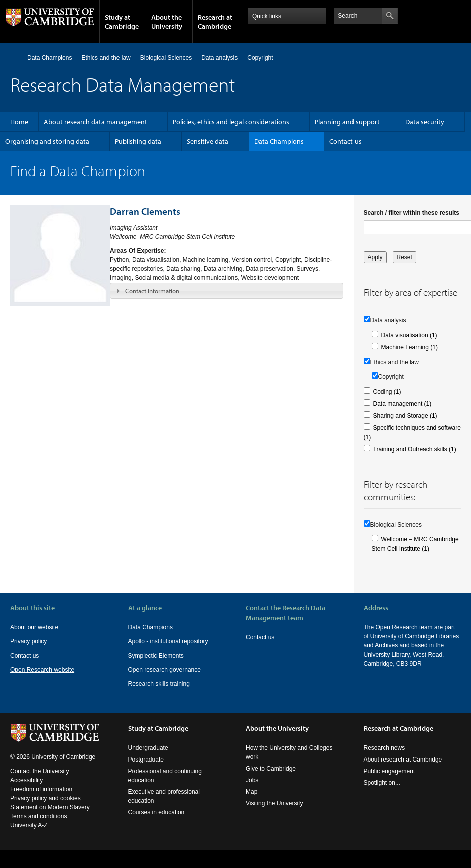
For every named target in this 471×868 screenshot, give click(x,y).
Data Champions (49, 58)
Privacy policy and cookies (45, 798)
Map (251, 792)
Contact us (345, 141)
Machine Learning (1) (409, 347)
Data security (425, 122)
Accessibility (26, 780)
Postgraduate (146, 759)
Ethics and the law (106, 58)
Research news (384, 748)
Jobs (252, 780)
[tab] (226, 291)
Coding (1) (387, 392)
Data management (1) (402, 404)
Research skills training (159, 684)
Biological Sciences (166, 58)
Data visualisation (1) (409, 335)
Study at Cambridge (122, 22)
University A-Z (29, 825)
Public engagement (389, 771)
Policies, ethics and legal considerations (231, 122)
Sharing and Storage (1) (405, 416)
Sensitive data (208, 141)
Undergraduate (148, 748)
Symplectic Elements (156, 656)
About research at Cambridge (403, 759)
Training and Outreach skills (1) (415, 449)
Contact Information (152, 291)
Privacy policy (28, 641)
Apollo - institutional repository (168, 641)
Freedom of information (41, 789)
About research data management (95, 122)
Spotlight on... (382, 783)
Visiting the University (274, 803)
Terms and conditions (38, 816)
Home (14, 58)
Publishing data (138, 141)
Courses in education (156, 812)
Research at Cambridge (215, 22)
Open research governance (164, 670)
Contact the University (39, 771)
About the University (167, 22)
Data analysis (219, 58)
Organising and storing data (47, 141)
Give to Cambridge (271, 769)
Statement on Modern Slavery (50, 807)
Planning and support (347, 122)
